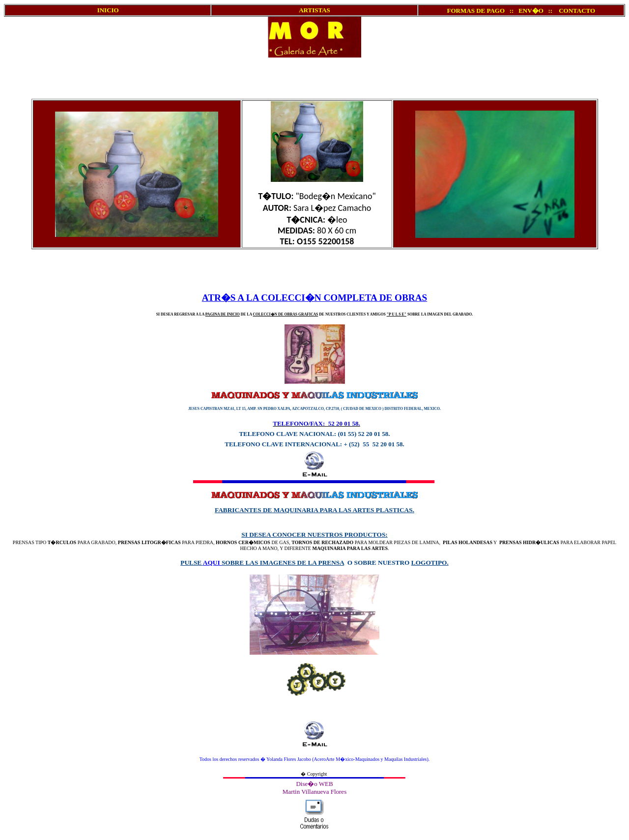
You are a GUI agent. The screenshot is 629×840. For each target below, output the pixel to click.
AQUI (212, 563)
